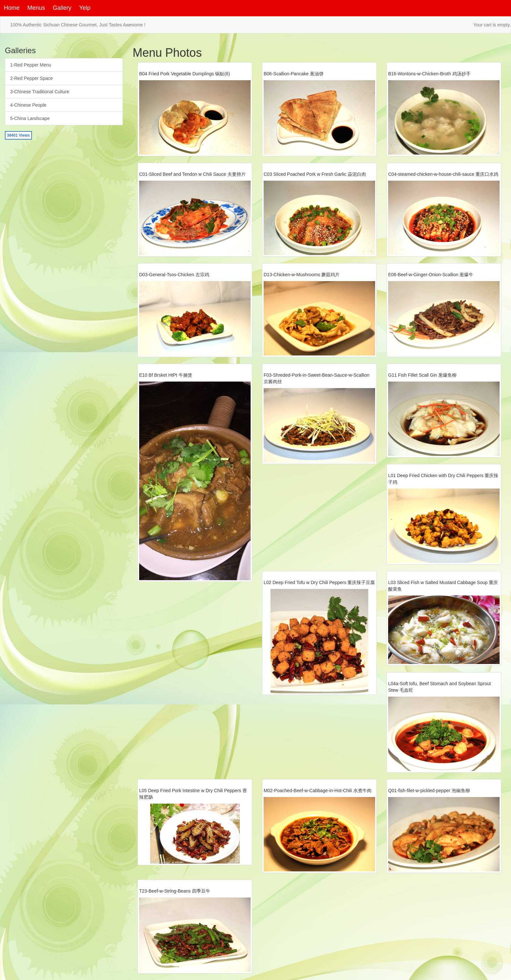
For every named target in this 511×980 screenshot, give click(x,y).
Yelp (85, 8)
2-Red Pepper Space (31, 78)
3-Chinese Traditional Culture (40, 92)
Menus (36, 8)
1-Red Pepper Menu (31, 65)
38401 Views (18, 135)
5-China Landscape (30, 118)
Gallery (62, 8)
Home (12, 8)
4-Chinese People (28, 105)
